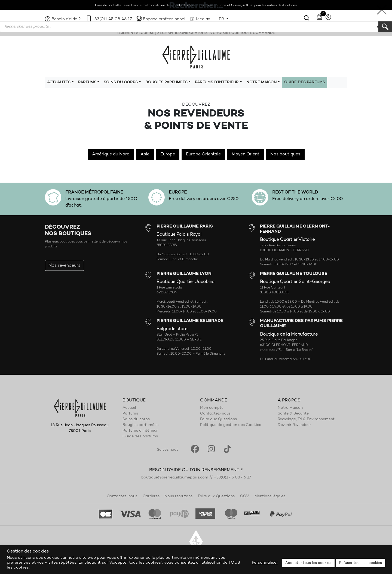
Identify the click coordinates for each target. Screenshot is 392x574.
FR (222, 19)
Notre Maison (290, 408)
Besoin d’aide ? (66, 19)
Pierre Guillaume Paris (196, 57)
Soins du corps (136, 419)
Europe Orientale (203, 154)
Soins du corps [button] (121, 82)
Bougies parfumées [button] (166, 82)
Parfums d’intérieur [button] (217, 82)
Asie (145, 154)
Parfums (130, 414)
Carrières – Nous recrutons (168, 496)
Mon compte (212, 408)
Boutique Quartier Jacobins (186, 282)
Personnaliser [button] (265, 563)
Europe (168, 154)
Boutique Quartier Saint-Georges (295, 282)
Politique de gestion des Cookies (231, 425)
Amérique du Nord (111, 154)
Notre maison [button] (262, 82)
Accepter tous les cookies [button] (308, 563)
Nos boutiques (285, 154)
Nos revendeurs (65, 266)
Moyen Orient (246, 154)
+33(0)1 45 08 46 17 (112, 19)
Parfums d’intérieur (140, 431)
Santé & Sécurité (293, 414)
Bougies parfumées (140, 425)
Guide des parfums (305, 82)
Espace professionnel (164, 19)
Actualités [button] (59, 82)
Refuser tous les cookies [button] (361, 563)
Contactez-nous (215, 414)
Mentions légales (270, 496)
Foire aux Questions (218, 419)
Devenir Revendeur (294, 425)
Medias (203, 19)
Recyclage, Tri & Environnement (306, 419)
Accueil (129, 408)
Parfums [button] (87, 82)
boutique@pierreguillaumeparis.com (175, 478)
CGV (245, 496)
